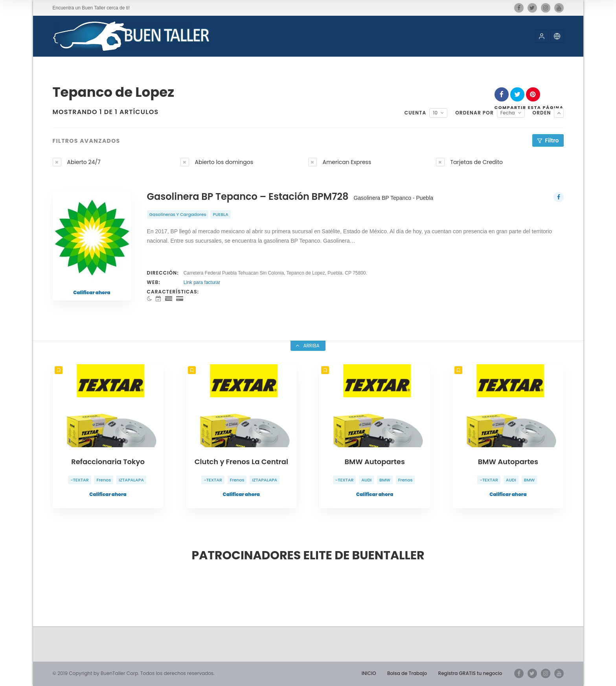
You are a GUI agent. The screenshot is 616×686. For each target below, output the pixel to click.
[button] (542, 36)
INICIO (369, 673)
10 (435, 113)
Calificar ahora (92, 292)
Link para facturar (202, 282)
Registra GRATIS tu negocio (470, 673)
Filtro (552, 140)
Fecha (508, 113)
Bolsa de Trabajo (407, 673)
